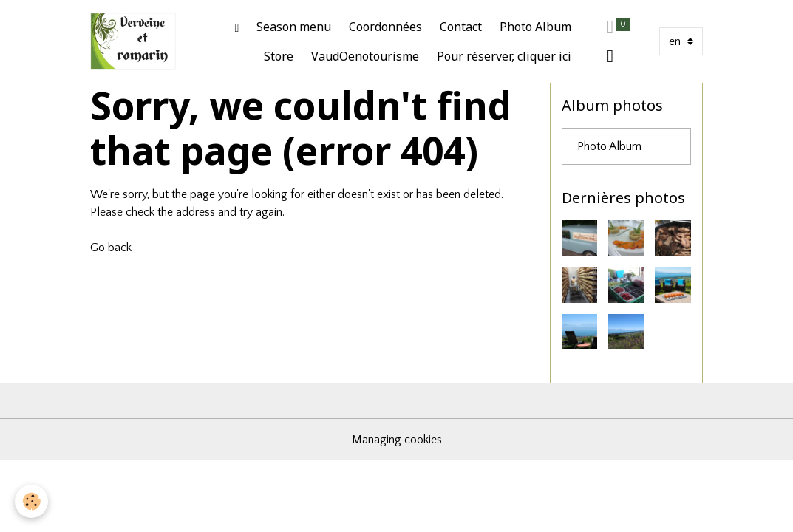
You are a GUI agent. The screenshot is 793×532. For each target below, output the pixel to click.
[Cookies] (31, 501)
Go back (111, 248)
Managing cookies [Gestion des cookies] (397, 440)
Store (279, 56)
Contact (461, 27)
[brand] (133, 41)
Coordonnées (385, 27)
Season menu (294, 27)
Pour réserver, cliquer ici (504, 56)
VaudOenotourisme (365, 56)
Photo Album (535, 27)
